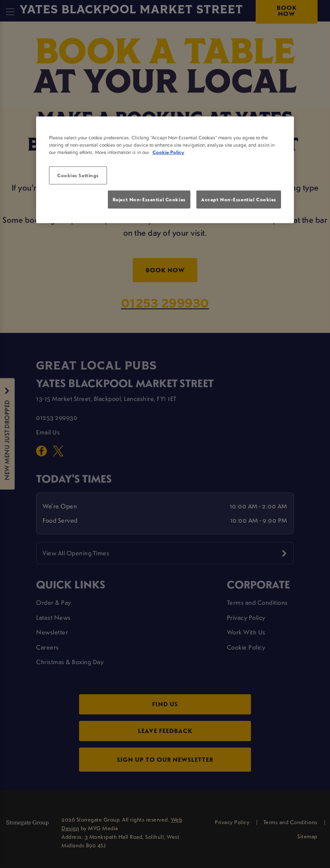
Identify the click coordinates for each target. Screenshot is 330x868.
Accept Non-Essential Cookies (239, 199)
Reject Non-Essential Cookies (149, 199)
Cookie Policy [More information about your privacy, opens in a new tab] (168, 152)
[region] (165, 169)
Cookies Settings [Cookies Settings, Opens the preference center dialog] (78, 175)
